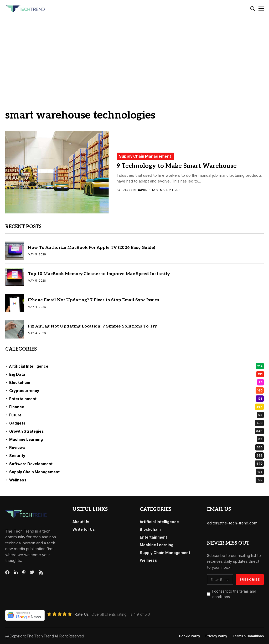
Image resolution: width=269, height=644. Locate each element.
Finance (136, 407)
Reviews (136, 447)
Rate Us (82, 614)
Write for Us (84, 529)
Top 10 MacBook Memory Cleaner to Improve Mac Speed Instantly (99, 274)
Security (136, 455)
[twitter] (32, 572)
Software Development (136, 464)
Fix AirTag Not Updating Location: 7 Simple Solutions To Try (92, 326)
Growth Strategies (136, 431)
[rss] (41, 572)
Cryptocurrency (136, 390)
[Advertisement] (134, 57)
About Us (81, 522)
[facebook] (7, 572)
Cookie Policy (190, 636)
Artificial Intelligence (136, 366)
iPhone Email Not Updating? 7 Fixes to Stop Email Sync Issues (94, 300)
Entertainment (136, 399)
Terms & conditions (248, 636)
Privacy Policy (216, 636)
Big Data (136, 374)
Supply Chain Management (145, 156)
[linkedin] (16, 572)
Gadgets (136, 423)
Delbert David (135, 190)
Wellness (136, 480)
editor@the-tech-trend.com (232, 523)
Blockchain (136, 382)
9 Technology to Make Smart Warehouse (177, 166)
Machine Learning (136, 439)
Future (136, 415)
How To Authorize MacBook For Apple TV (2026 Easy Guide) (92, 248)
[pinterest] (24, 572)
